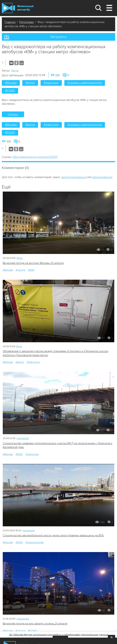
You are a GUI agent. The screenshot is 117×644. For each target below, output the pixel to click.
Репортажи (27, 22)
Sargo (15, 70)
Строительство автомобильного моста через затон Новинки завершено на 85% (53, 535)
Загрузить (58, 37)
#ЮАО (19, 454)
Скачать (13, 114)
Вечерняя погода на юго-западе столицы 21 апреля (35, 624)
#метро (30, 83)
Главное (10, 22)
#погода (20, 270)
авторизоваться (102, 177)
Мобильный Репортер (18, 8)
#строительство (35, 542)
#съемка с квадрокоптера (85, 83)
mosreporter (23, 438)
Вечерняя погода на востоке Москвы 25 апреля (33, 263)
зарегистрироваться (74, 177)
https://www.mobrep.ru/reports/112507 (35, 157)
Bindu (20, 258)
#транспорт (51, 83)
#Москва (11, 83)
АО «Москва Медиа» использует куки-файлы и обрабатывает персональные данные (59, 635)
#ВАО (31, 270)
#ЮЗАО (10, 90)
